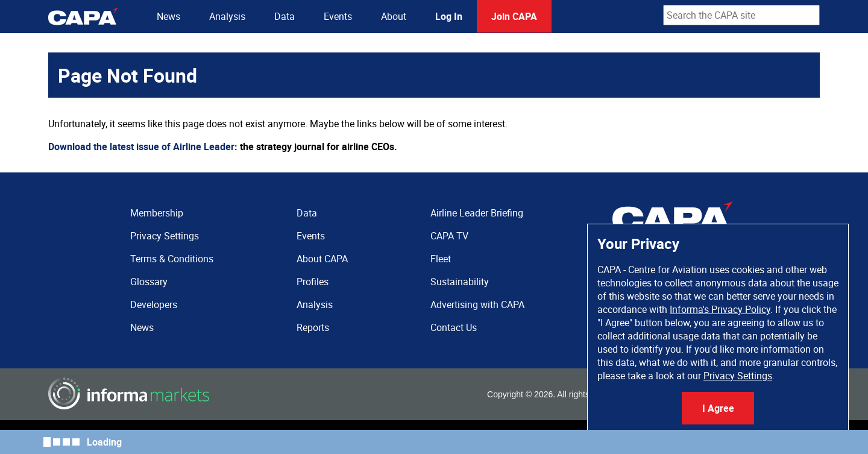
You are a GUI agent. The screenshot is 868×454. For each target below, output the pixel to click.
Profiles (313, 282)
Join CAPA (514, 16)
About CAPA (322, 259)
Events (338, 16)
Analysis (227, 16)
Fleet (441, 259)
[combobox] (741, 15)
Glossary (149, 282)
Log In (449, 16)
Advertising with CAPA (477, 304)
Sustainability (460, 282)
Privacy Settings (738, 376)
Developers (154, 304)
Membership (157, 213)
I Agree (718, 408)
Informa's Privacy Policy (720, 309)
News (168, 16)
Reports (313, 327)
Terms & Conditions (172, 259)
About (394, 16)
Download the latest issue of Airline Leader (141, 147)
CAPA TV (449, 236)
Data (285, 16)
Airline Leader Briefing (477, 213)
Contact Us (454, 327)
